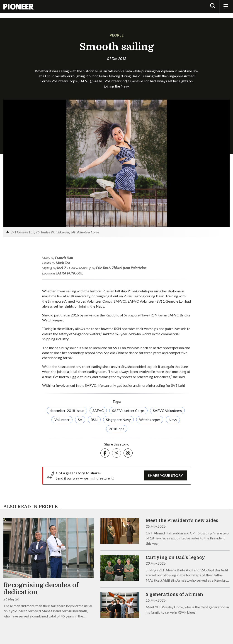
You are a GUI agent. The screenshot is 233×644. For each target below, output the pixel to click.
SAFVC (98, 410)
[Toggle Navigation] (226, 7)
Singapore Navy (118, 420)
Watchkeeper (150, 420)
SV (80, 420)
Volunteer (62, 420)
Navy (173, 420)
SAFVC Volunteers (167, 410)
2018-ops (117, 429)
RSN (94, 420)
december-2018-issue (67, 410)
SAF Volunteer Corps (128, 410)
